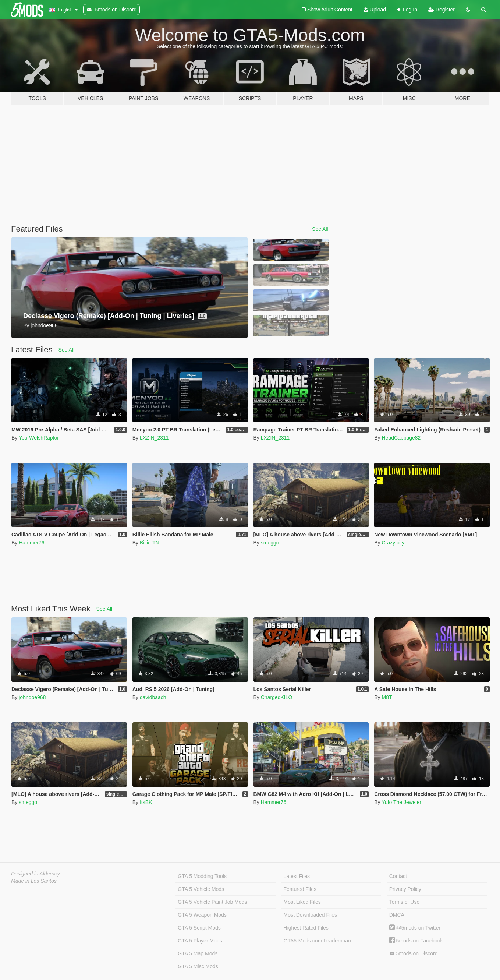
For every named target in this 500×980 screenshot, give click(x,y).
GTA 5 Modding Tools (202, 876)
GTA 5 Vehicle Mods (201, 889)
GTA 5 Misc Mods (198, 966)
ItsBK (146, 802)
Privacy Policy (405, 889)
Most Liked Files (302, 902)
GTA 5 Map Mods (198, 953)
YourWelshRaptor (39, 438)
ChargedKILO (277, 697)
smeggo (270, 543)
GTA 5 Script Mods (199, 928)
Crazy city (393, 543)
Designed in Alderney (36, 874)
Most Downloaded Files (311, 915)
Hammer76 (31, 543)
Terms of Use (404, 902)
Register (442, 10)
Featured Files (300, 889)
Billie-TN (150, 543)
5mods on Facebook (416, 941)
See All (320, 229)
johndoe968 (32, 697)
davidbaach (153, 697)
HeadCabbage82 (401, 438)
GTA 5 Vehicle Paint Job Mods (212, 902)
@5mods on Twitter (415, 928)
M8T (387, 697)
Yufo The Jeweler (401, 802)
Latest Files (297, 876)
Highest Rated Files (306, 928)
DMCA (397, 915)
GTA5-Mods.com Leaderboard (318, 941)
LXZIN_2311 (154, 438)
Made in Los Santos (34, 881)
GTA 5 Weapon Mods (202, 915)
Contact (398, 876)
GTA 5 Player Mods (200, 941)
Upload (375, 10)
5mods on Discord (414, 954)
